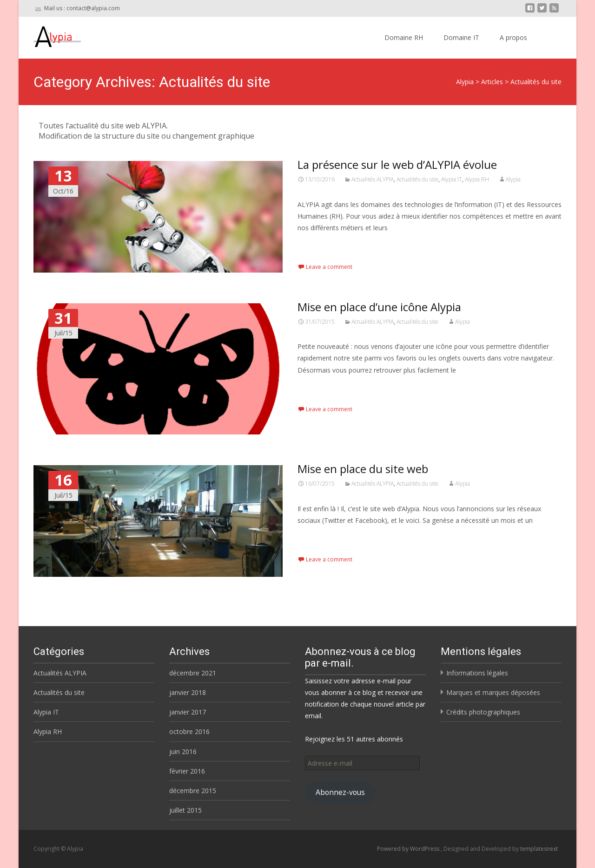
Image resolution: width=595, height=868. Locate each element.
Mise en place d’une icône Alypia (379, 307)
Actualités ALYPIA (373, 179)
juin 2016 (183, 751)
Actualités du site (417, 179)
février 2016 (187, 771)
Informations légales (477, 673)
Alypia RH (477, 179)
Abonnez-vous (340, 792)
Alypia (513, 179)
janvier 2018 (188, 692)
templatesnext (539, 849)
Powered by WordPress (409, 849)
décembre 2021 (193, 673)
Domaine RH (404, 37)
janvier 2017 (188, 712)
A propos (513, 37)
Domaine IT (461, 37)
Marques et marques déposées (493, 692)
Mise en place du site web (363, 469)
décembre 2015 (193, 791)
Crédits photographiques (483, 712)
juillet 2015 (185, 810)
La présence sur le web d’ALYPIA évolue (397, 164)
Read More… (318, 245)
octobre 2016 (189, 731)
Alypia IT (452, 179)
